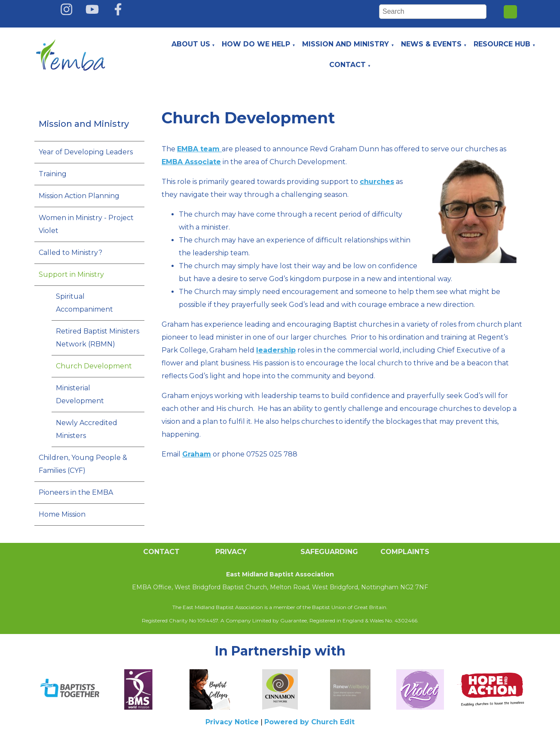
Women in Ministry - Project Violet (86, 224)
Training (53, 174)
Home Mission (62, 514)
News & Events (431, 44)
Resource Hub (502, 44)
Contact (347, 65)
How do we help (256, 44)
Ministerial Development (80, 394)
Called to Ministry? (70, 253)
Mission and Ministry (346, 44)
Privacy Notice (232, 722)
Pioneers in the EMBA (76, 492)
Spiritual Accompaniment (84, 303)
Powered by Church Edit (309, 722)
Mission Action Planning (79, 196)
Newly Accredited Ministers (87, 429)
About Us (191, 44)
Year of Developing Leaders (86, 152)
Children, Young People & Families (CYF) (83, 464)
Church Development (94, 366)
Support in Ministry (71, 274)
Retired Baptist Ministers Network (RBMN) (98, 338)
